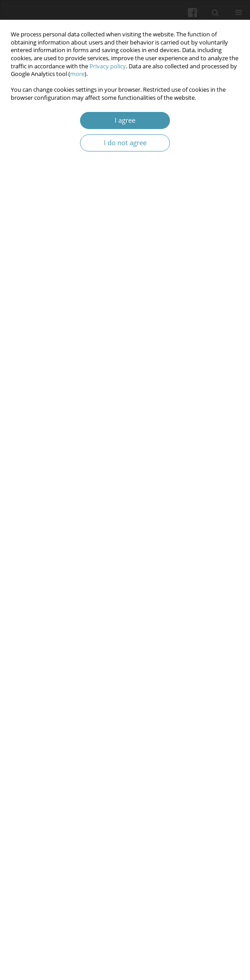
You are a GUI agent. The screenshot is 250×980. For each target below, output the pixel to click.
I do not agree (125, 143)
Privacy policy (108, 66)
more (77, 74)
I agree (125, 120)
